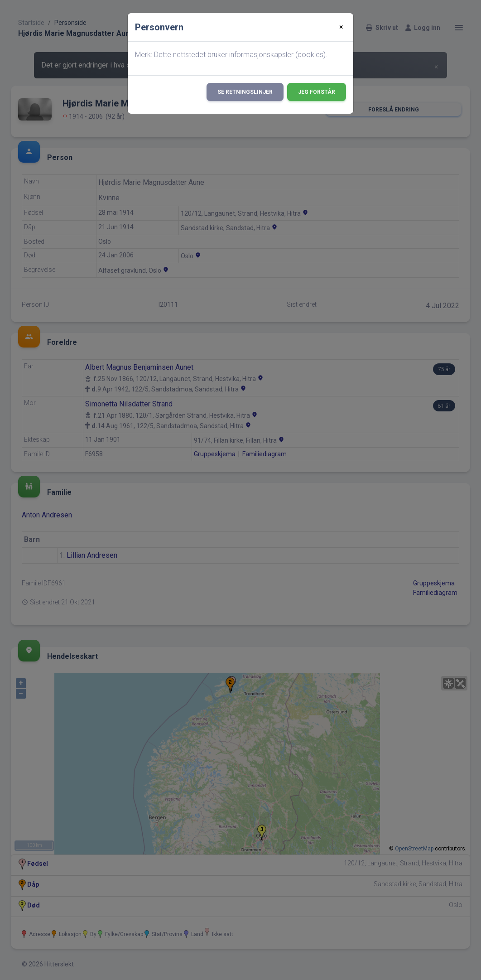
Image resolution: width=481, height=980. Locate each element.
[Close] (341, 27)
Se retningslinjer (245, 92)
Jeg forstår (317, 92)
